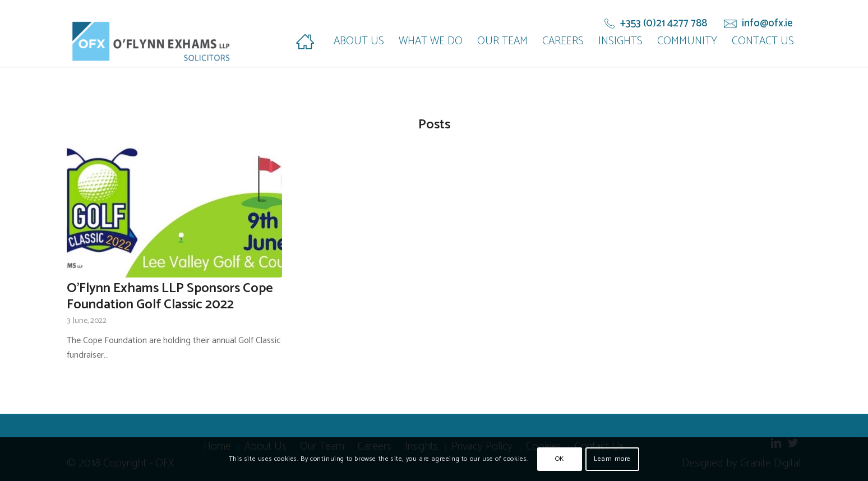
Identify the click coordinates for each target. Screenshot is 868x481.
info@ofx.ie (767, 24)
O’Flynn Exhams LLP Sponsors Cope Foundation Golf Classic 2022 (170, 297)
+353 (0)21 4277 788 (664, 24)
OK (560, 459)
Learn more (612, 459)
